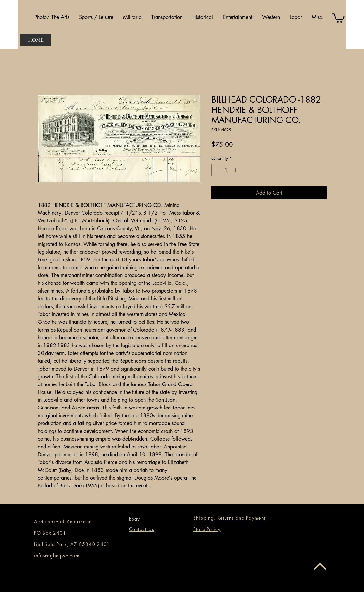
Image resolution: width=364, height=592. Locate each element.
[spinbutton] (226, 170)
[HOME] (36, 40)
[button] (52, 17)
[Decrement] (216, 170)
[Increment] (236, 170)
